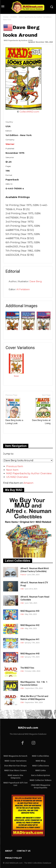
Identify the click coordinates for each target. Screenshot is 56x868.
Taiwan (16, 376)
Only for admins (14, 439)
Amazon (28, 483)
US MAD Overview (17, 477)
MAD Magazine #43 (30, 611)
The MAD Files (27, 668)
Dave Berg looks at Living (41, 411)
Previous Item (15, 466)
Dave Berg (36, 281)
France (23, 574)
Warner (10, 144)
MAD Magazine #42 (30, 625)
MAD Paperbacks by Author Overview (29, 473)
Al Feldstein (23, 289)
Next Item (12, 470)
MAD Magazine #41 (30, 639)
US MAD (14, 17)
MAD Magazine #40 (30, 654)
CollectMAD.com (29, 112)
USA (22, 589)
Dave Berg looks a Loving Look (14, 411)
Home (6, 17)
